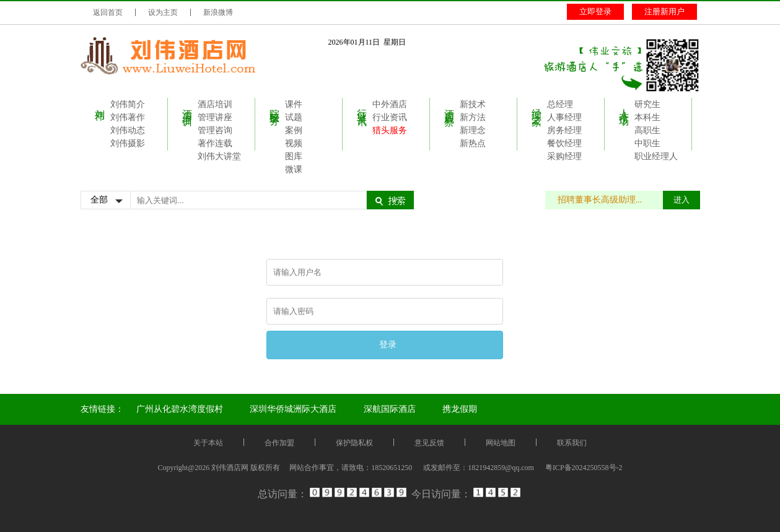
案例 (294, 130)
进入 (681, 200)
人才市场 (624, 106)
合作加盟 (279, 443)
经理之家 (537, 106)
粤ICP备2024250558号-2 (584, 468)
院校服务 (275, 106)
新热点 (473, 143)
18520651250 (392, 468)
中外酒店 (390, 104)
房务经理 (564, 130)
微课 (294, 169)
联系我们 (572, 443)
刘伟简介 (128, 104)
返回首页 (108, 12)
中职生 (647, 143)
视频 (294, 143)
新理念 (473, 130)
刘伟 (100, 103)
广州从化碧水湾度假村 (180, 409)
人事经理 (564, 117)
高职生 (647, 130)
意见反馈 (429, 443)
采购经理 (564, 156)
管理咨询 (215, 130)
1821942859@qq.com (501, 468)
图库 (294, 156)
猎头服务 (390, 130)
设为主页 (163, 12)
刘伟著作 (128, 117)
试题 (294, 117)
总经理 (560, 104)
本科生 (647, 117)
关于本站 (208, 443)
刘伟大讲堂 (219, 156)
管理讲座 (215, 117)
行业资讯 (362, 106)
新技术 (473, 104)
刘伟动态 (128, 130)
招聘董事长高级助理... (606, 200)
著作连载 (215, 143)
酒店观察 (449, 106)
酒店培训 (187, 106)
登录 (388, 344)
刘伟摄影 (128, 143)
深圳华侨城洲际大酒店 (293, 409)
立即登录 (595, 11)
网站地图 (501, 443)
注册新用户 (664, 11)
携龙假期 (460, 409)
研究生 (647, 104)
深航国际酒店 (390, 409)
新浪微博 (218, 12)
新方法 (473, 117)
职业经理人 (656, 156)
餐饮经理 (564, 143)
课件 (294, 104)
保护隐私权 (354, 443)
